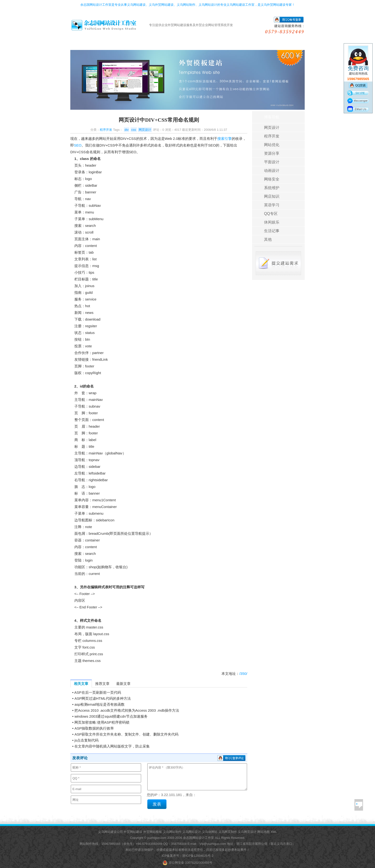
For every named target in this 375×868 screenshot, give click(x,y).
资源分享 (272, 153)
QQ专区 (271, 214)
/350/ (243, 674)
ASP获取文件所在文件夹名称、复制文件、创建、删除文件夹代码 (126, 734)
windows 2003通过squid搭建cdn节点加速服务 (111, 716)
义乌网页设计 (247, 832)
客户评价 (240, 45)
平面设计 (272, 162)
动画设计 (272, 171)
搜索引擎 (225, 139)
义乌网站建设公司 (110, 832)
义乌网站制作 (172, 832)
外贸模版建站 (110, 45)
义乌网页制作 (228, 832)
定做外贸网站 (136, 45)
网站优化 (272, 145)
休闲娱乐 (272, 222)
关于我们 (292, 45)
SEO (78, 145)
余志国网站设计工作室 (199, 838)
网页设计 (145, 130)
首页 (84, 45)
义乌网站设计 (192, 832)
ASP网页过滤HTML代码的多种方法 (103, 698)
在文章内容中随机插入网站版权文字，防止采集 (112, 746)
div (127, 130)
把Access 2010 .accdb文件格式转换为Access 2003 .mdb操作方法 (127, 710)
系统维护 (272, 188)
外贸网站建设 (133, 832)
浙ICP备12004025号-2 (198, 856)
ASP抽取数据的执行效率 (94, 728)
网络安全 (272, 179)
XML (274, 832)
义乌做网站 (210, 832)
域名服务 (162, 45)
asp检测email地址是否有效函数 (99, 704)
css (134, 130)
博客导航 (272, 117)
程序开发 (106, 130)
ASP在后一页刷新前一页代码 (98, 692)
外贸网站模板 (153, 832)
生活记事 (272, 231)
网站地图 (264, 832)
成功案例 (214, 45)
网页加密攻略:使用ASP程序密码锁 (102, 722)
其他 (268, 239)
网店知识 (272, 196)
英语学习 (272, 205)
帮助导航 (266, 45)
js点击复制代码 (86, 740)
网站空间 (188, 45)
